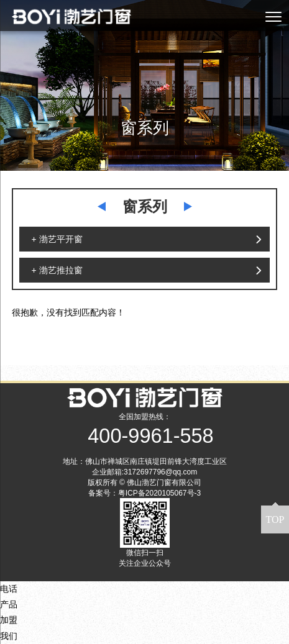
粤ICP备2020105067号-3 (159, 493)
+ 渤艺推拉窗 (57, 270)
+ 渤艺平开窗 (57, 239)
